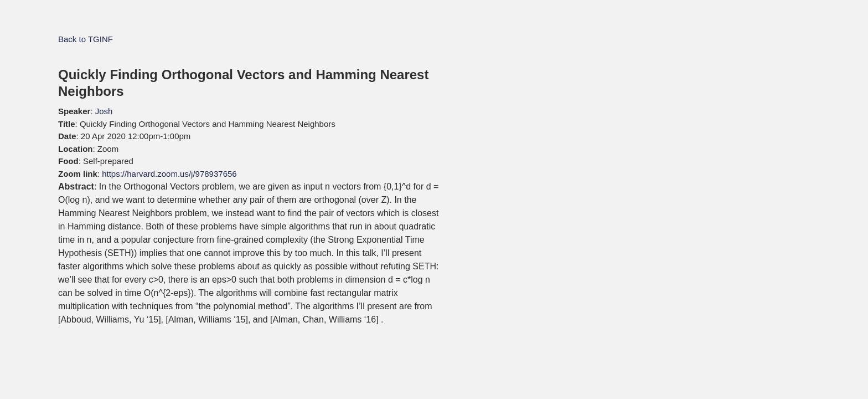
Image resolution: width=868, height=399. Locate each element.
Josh (104, 111)
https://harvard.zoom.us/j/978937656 (169, 174)
